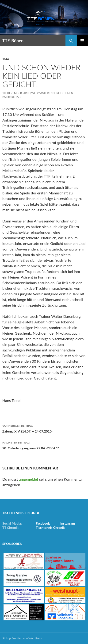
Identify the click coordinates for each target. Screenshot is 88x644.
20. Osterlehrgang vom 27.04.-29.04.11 (44, 445)
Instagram (68, 523)
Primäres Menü (82, 41)
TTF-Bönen (13, 41)
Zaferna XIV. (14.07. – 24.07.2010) (44, 428)
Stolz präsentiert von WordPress (22, 638)
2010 (6, 59)
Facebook (43, 523)
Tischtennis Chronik (50, 528)
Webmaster (40, 93)
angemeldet (29, 479)
